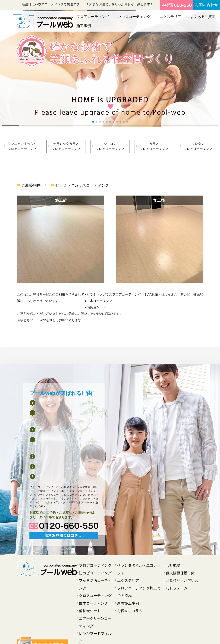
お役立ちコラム (128, 595)
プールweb (104, 637)
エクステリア (154, 19)
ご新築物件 (29, 185)
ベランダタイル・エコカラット (138, 563)
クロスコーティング (92, 582)
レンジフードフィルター (95, 614)
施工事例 (202, 19)
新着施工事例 (126, 588)
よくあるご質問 (180, 19)
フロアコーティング (92, 19)
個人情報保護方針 (178, 569)
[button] (93, 122)
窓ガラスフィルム (91, 620)
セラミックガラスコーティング (73, 185)
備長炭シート (88, 595)
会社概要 (172, 563)
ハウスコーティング (126, 19)
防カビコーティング (92, 569)
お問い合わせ (204, 5)
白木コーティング (91, 588)
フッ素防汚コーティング (95, 576)
